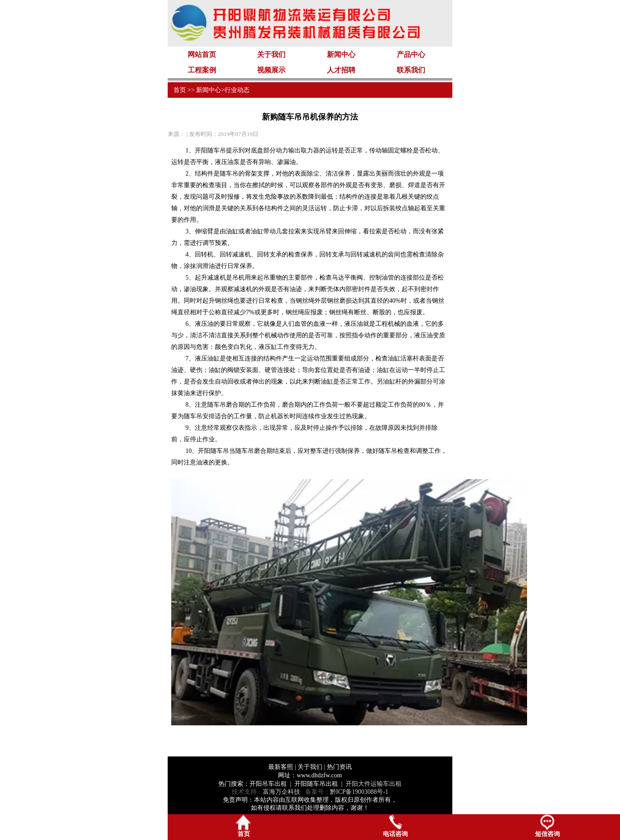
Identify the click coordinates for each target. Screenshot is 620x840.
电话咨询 (395, 826)
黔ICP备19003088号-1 (359, 792)
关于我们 (271, 54)
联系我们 (411, 70)
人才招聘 (341, 70)
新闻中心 (341, 54)
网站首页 (202, 54)
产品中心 (411, 54)
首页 (180, 90)
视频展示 (271, 70)
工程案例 (202, 70)
